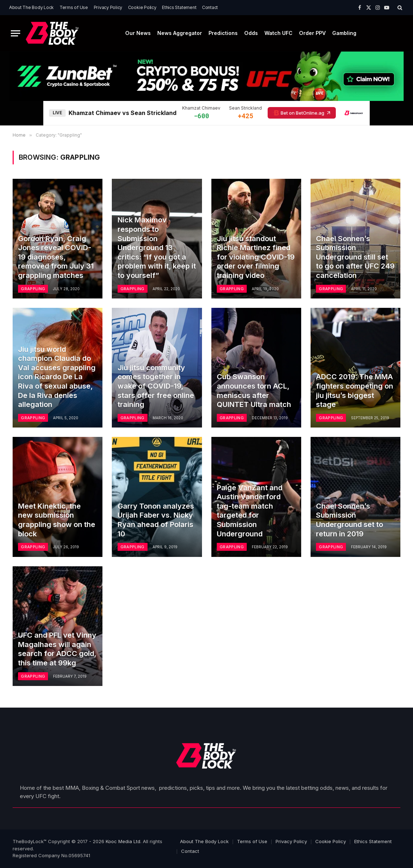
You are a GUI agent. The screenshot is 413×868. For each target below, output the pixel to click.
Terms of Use (74, 7)
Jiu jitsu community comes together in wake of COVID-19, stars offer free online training (156, 386)
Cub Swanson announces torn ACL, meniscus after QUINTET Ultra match (254, 391)
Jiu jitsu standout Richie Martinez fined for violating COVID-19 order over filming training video (256, 257)
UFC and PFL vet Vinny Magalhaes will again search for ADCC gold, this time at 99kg (57, 649)
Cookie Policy (142, 7)
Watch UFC (278, 33)
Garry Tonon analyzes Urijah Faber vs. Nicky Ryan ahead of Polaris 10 (156, 520)
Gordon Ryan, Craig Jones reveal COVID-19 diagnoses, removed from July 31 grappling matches (56, 257)
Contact (210, 7)
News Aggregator (180, 33)
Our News (138, 33)
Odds (251, 33)
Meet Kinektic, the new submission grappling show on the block (57, 520)
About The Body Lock (31, 7)
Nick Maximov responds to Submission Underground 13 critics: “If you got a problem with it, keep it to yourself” (157, 248)
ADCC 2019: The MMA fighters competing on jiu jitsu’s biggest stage (355, 391)
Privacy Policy (108, 7)
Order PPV (312, 33)
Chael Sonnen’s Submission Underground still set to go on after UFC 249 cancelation (355, 257)
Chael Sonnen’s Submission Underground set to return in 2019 (350, 520)
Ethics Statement (179, 7)
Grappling (33, 289)
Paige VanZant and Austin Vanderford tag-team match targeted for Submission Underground (250, 511)
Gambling (344, 33)
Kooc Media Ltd (123, 841)
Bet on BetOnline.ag (302, 113)
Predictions (223, 33)
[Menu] (16, 33)
